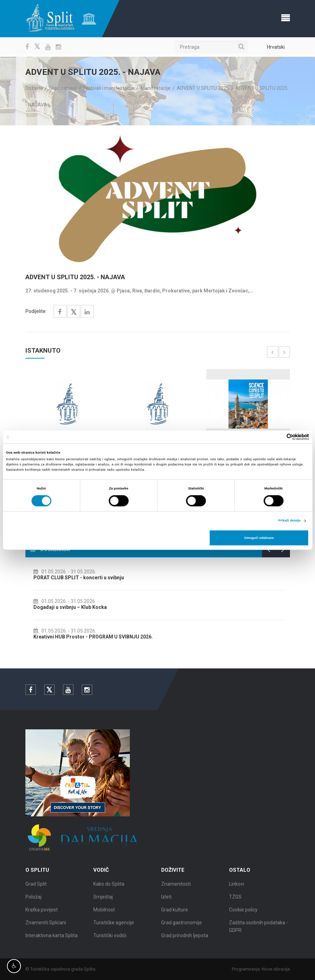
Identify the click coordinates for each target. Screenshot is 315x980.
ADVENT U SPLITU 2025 (203, 88)
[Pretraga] (211, 47)
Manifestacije (156, 88)
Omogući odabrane (259, 538)
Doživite (34, 88)
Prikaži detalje (290, 521)
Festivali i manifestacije (109, 88)
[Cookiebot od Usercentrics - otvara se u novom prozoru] (279, 437)
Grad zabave (63, 88)
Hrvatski (276, 47)
